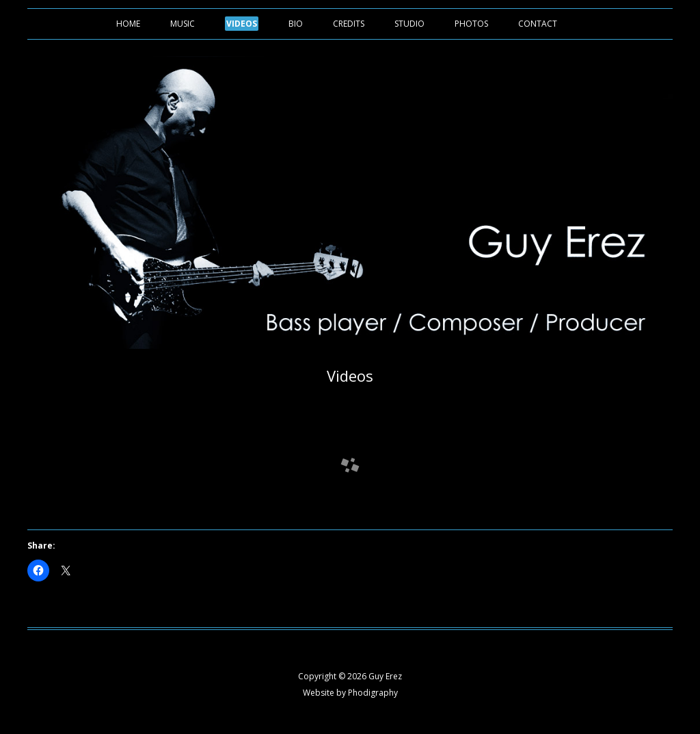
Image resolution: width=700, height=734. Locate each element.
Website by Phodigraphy (350, 693)
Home (128, 24)
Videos (242, 24)
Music (183, 24)
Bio (296, 24)
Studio (409, 24)
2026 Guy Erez (375, 676)
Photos (471, 24)
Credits (349, 24)
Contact (538, 24)
